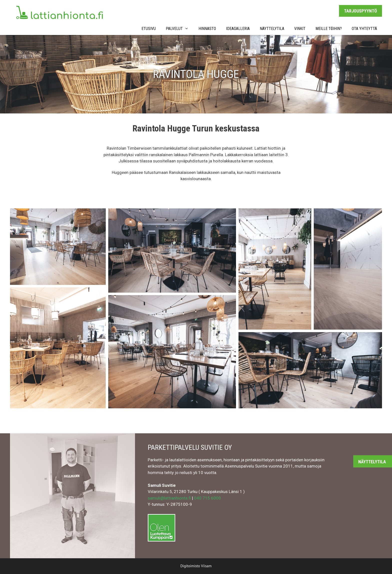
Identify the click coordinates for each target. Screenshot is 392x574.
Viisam (206, 566)
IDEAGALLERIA (238, 29)
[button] (58, 247)
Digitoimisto (190, 566)
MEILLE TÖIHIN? (329, 29)
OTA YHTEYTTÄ (364, 29)
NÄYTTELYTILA (272, 29)
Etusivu (149, 29)
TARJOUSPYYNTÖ (360, 11)
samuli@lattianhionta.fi (169, 498)
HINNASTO (207, 29)
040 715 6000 (207, 498)
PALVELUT (180, 29)
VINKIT (300, 29)
